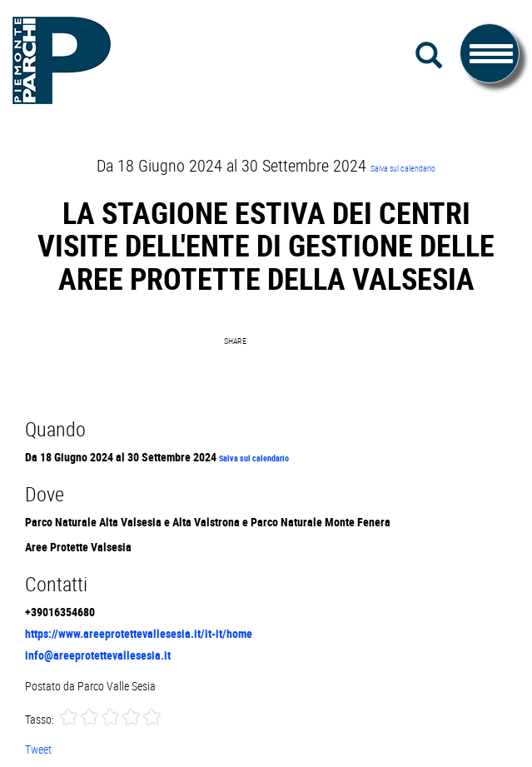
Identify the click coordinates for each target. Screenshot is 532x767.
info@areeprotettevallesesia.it (98, 655)
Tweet (38, 749)
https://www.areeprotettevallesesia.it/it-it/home (139, 633)
